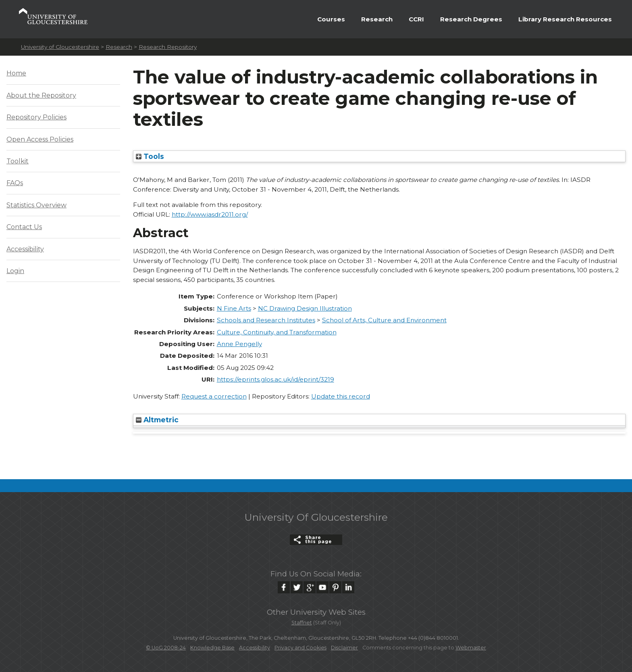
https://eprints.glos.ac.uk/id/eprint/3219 (275, 379)
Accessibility (25, 249)
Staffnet (302, 623)
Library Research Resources (565, 19)
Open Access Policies (40, 139)
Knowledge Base (212, 648)
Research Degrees (471, 19)
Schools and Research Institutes (266, 320)
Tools (150, 156)
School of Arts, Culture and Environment (384, 320)
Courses (331, 19)
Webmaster (471, 648)
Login (15, 271)
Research (377, 19)
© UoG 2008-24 (166, 648)
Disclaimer (344, 648)
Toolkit (18, 161)
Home (16, 73)
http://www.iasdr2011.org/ (210, 214)
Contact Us (24, 227)
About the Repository (41, 95)
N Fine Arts (234, 308)
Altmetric (157, 420)
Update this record (341, 396)
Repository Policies (36, 117)
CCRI (416, 19)
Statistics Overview (36, 205)
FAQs (15, 183)
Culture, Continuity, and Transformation (277, 332)
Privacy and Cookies (300, 648)
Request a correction (214, 396)
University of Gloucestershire (60, 47)
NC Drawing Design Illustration (305, 308)
